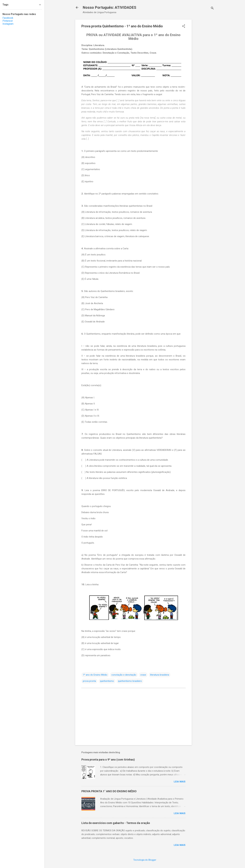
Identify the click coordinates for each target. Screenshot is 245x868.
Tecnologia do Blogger (145, 860)
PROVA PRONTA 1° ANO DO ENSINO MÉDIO (109, 791)
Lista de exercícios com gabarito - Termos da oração (116, 823)
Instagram (8, 24)
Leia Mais (180, 782)
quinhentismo (107, 681)
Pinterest (8, 21)
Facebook (8, 18)
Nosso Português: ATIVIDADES (109, 7)
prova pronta (89, 681)
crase (143, 675)
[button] (184, 26)
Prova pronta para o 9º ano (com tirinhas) (108, 760)
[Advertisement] (204, 66)
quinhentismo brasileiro (130, 681)
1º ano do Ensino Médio (95, 675)
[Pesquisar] (212, 9)
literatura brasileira (160, 675)
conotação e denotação (124, 675)
